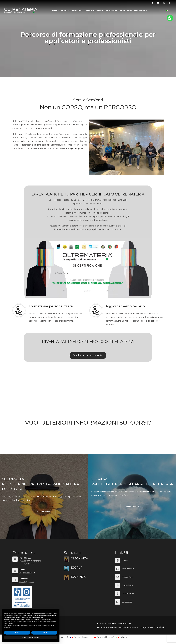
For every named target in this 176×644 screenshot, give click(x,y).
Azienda (55, 10)
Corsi (129, 10)
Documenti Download (94, 10)
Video (122, 10)
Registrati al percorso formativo (88, 355)
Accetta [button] (44, 633)
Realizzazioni (112, 10)
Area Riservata (140, 10)
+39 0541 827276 (27, 582)
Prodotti (65, 10)
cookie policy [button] (39, 618)
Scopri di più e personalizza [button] (31, 637)
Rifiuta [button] (17, 633)
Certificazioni (77, 10)
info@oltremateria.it (27, 573)
